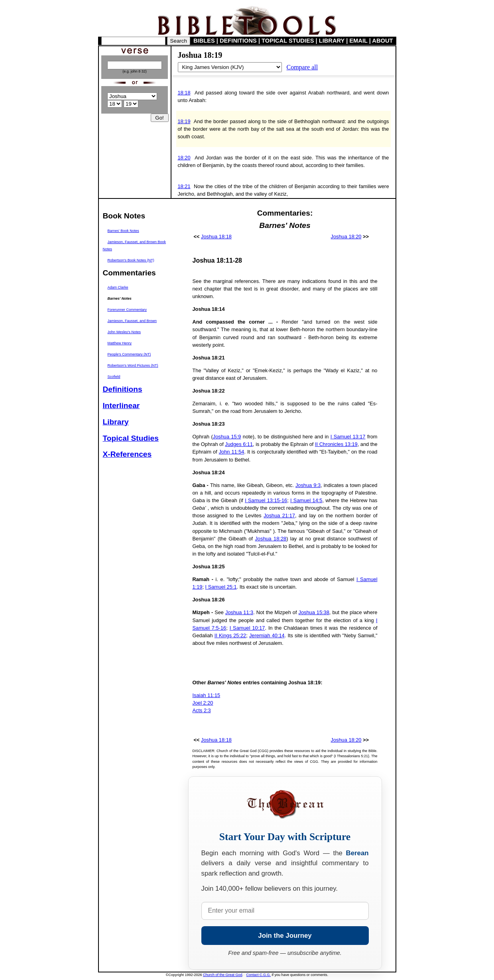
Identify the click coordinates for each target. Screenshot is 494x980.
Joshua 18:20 (346, 237)
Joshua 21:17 (279, 516)
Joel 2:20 (203, 703)
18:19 (184, 121)
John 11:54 (232, 452)
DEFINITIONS (238, 41)
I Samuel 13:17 (348, 437)
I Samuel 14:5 (306, 500)
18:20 (184, 158)
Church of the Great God (223, 975)
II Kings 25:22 (230, 635)
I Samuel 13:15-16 (266, 500)
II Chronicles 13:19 (336, 444)
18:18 (184, 93)
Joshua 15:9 (227, 437)
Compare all (302, 67)
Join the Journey (285, 936)
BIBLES (204, 41)
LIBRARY (332, 41)
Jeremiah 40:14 (267, 635)
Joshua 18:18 (216, 237)
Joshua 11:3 (239, 612)
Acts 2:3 (202, 710)
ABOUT (382, 41)
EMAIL (358, 41)
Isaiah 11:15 (207, 695)
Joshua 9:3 (308, 485)
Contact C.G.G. (259, 975)
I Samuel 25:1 (221, 587)
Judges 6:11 (239, 444)
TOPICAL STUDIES (288, 41)
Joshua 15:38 (314, 612)
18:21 (184, 186)
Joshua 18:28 (271, 539)
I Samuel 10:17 (247, 628)
